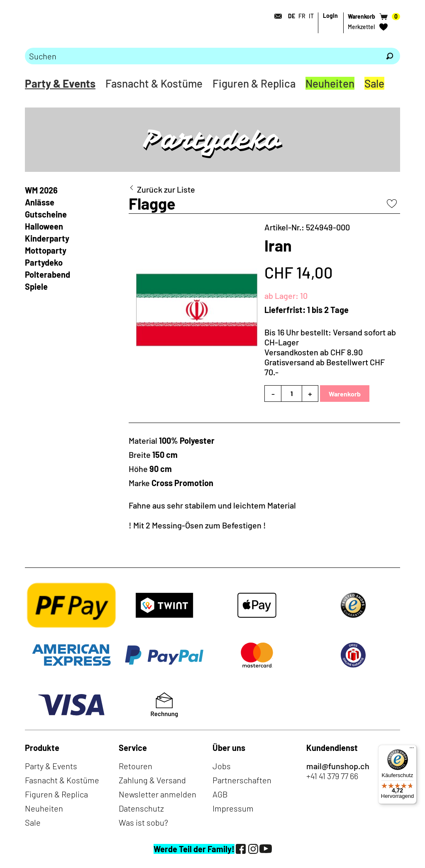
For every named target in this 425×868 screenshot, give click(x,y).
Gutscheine (46, 214)
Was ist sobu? (143, 822)
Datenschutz (141, 808)
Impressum (233, 808)
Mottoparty (46, 250)
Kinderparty (47, 238)
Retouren (136, 766)
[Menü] (412, 750)
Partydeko (44, 262)
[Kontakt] (276, 16)
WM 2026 (41, 190)
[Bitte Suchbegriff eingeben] (202, 56)
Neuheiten (330, 83)
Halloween (44, 226)
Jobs (222, 766)
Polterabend (48, 274)
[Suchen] (390, 56)
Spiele (36, 286)
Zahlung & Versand (152, 780)
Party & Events (60, 83)
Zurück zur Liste (166, 189)
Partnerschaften (242, 780)
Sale (374, 83)
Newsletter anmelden (158, 794)
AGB (220, 794)
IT (311, 16)
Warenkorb (345, 394)
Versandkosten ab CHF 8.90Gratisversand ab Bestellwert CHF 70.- (325, 362)
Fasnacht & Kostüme (154, 83)
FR (302, 16)
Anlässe (40, 202)
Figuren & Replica (254, 83)
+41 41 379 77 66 (332, 776)
